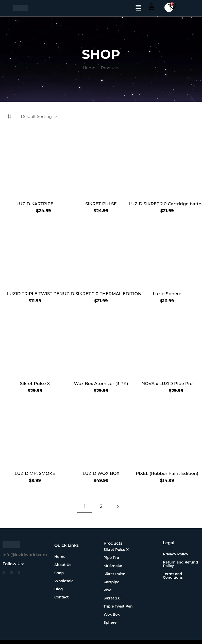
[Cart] (168, 7)
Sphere (110, 622)
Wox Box (112, 614)
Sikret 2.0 (112, 598)
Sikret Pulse (114, 574)
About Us (63, 565)
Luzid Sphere (167, 294)
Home (89, 68)
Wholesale (64, 581)
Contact (62, 597)
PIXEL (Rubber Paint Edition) (167, 473)
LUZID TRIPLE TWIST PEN (35, 294)
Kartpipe (112, 582)
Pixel (108, 590)
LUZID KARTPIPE (35, 204)
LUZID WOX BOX (101, 473)
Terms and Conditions (173, 576)
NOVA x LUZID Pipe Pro (167, 384)
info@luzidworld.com (25, 555)
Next (117, 506)
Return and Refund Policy (180, 564)
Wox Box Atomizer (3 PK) (101, 384)
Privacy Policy (176, 554)
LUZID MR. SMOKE (35, 473)
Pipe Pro (111, 558)
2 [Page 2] (101, 506)
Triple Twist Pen (118, 606)
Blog (58, 589)
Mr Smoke (113, 566)
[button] (138, 8)
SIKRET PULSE (101, 204)
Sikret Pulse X (35, 384)
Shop (62, 573)
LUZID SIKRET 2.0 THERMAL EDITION (101, 294)
